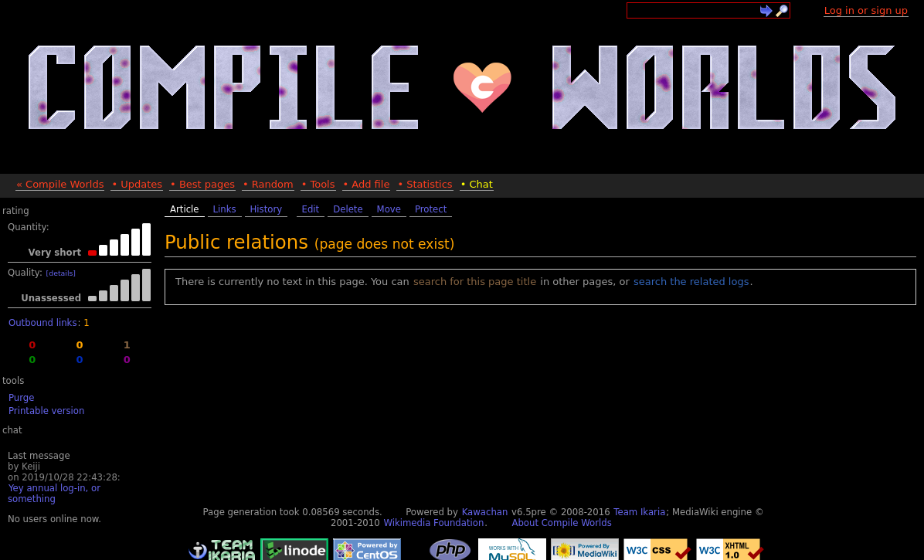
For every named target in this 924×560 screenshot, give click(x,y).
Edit (311, 209)
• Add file (367, 184)
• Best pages (202, 184)
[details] (61, 273)
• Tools (318, 184)
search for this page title (475, 282)
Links (225, 209)
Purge (21, 398)
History (267, 209)
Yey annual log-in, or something (54, 494)
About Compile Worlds (561, 523)
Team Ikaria (639, 512)
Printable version (46, 411)
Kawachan (485, 512)
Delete (348, 209)
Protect (431, 209)
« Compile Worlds (60, 184)
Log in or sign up (866, 10)
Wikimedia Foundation (433, 523)
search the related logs (691, 282)
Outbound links (42, 323)
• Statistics (425, 184)
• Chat (477, 184)
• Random (268, 184)
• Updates (137, 184)
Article (185, 209)
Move (389, 209)
